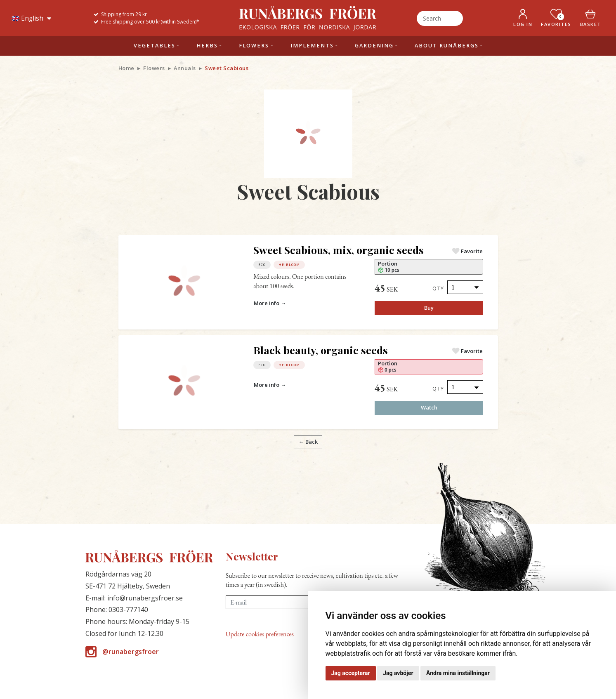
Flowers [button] (254, 46)
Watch (429, 407)
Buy (429, 308)
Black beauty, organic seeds (321, 350)
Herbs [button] (207, 46)
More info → (270, 303)
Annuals (185, 68)
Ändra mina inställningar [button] (458, 673)
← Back (308, 442)
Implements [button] (312, 46)
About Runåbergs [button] (447, 46)
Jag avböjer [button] (398, 673)
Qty (438, 288)
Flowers (154, 68)
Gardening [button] (374, 46)
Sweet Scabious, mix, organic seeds (339, 250)
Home (126, 68)
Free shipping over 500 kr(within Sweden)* (150, 22)
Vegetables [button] (155, 46)
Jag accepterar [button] (351, 673)
